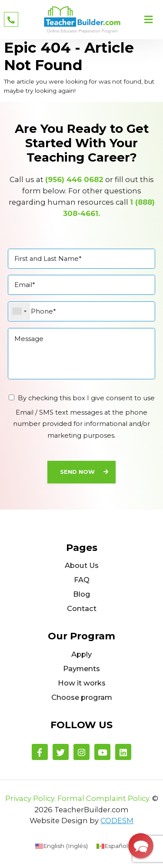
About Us (82, 565)
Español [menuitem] (116, 846)
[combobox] (19, 312)
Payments (81, 669)
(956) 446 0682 (74, 179)
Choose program (82, 697)
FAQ (82, 580)
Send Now (77, 472)
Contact (82, 608)
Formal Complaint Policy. (104, 798)
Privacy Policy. (30, 798)
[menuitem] (62, 846)
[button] (141, 846)
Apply (81, 654)
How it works (82, 683)
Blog (82, 594)
